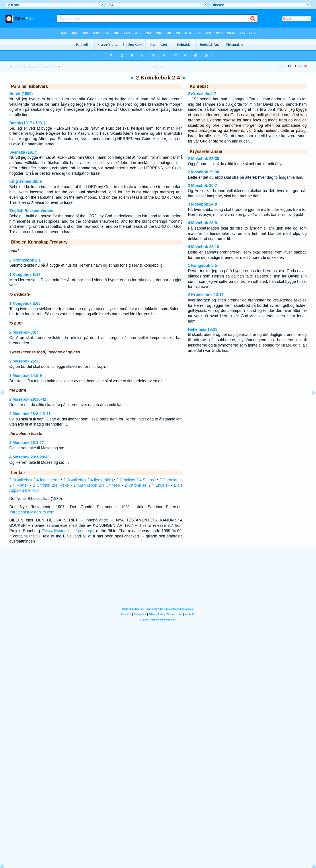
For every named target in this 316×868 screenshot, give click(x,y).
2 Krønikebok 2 (202, 94)
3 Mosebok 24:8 (202, 204)
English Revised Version (32, 211)
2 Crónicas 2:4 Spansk (136, 480)
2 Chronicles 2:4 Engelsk (147, 485)
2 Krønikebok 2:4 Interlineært (34, 480)
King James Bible (26, 181)
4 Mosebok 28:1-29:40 (29, 457)
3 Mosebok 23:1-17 (27, 443)
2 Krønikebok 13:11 (206, 295)
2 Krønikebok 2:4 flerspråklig (88, 480)
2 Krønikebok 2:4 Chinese (97, 485)
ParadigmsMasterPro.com (32, 512)
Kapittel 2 (46, 67)
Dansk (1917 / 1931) (27, 123)
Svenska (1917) (23, 152)
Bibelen (14, 67)
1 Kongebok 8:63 (25, 303)
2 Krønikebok (30, 67)
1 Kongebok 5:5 (202, 266)
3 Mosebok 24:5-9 (26, 376)
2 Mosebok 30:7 (24, 332)
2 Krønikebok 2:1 (25, 260)
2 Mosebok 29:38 (204, 172)
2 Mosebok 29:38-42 (28, 399)
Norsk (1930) (21, 94)
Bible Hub (30, 490)
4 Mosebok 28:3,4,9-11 (30, 414)
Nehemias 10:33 (203, 329)
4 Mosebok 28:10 (204, 247)
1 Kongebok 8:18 (25, 275)
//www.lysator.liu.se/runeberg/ (68, 531)
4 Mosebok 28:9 (202, 223)
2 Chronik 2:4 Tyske (51, 485)
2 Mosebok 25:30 (25, 361)
